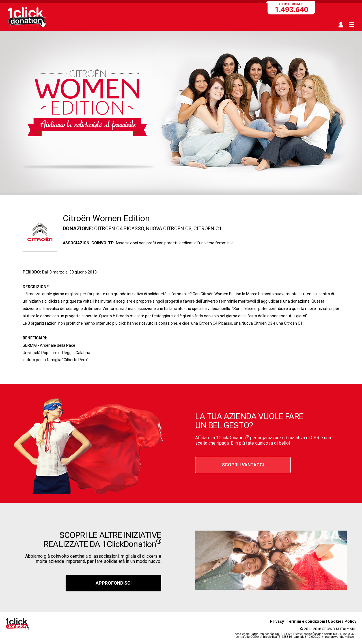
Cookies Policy (342, 621)
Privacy (277, 621)
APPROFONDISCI (114, 583)
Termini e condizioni (306, 621)
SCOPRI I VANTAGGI (243, 465)
